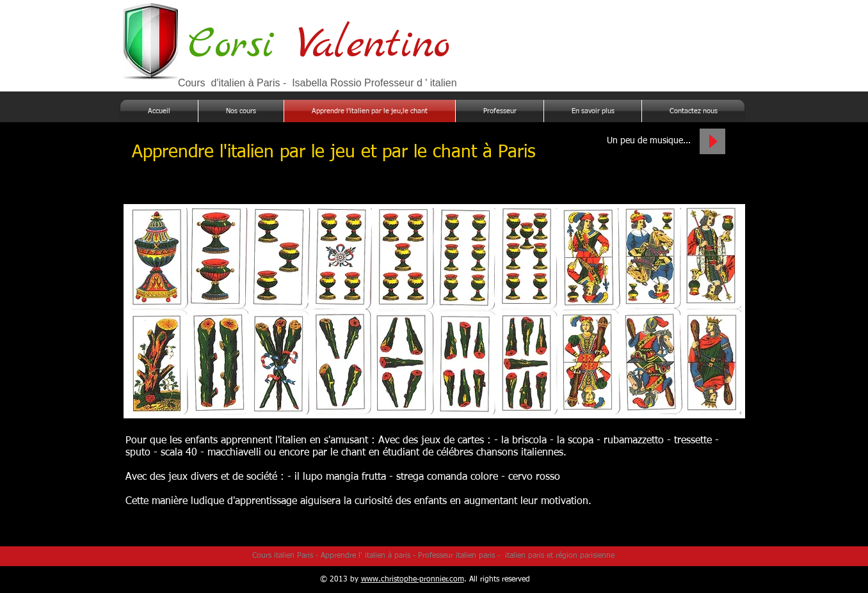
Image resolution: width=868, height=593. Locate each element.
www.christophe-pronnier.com (413, 580)
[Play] (712, 141)
